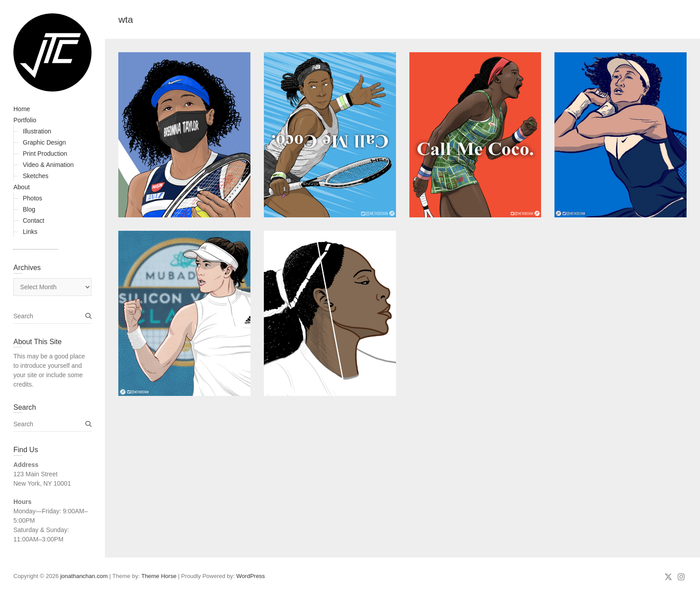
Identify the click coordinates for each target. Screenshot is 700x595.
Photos (33, 198)
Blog (29, 209)
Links (30, 232)
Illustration (37, 131)
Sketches (36, 176)
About (22, 187)
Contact (33, 221)
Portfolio (25, 120)
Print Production (45, 154)
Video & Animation (48, 165)
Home (22, 109)
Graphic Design (44, 142)
